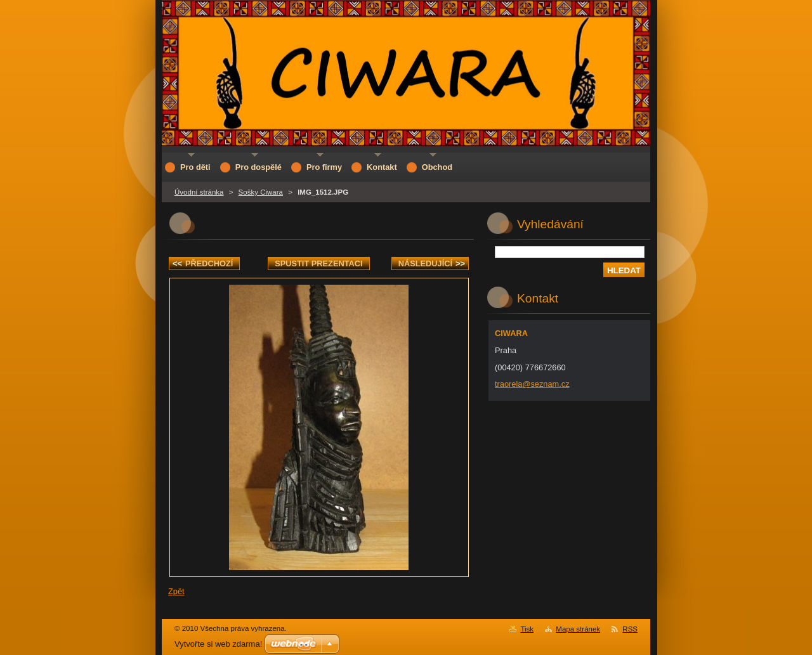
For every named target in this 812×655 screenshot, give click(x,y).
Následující (432, 263)
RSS (630, 629)
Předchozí (203, 263)
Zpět (176, 591)
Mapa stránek (578, 629)
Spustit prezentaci (318, 263)
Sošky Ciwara (261, 192)
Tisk (527, 629)
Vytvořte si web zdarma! (218, 644)
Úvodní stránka (199, 192)
